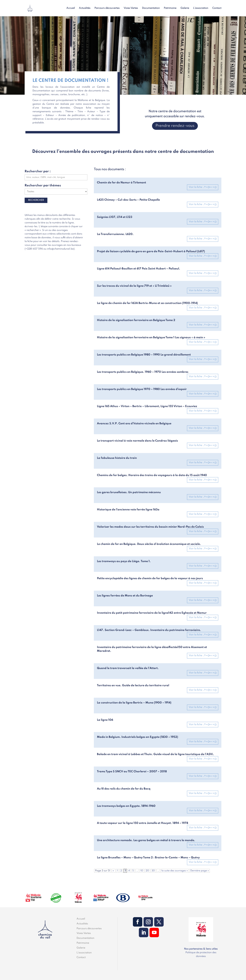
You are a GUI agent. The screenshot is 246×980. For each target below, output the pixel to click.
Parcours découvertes (107, 8)
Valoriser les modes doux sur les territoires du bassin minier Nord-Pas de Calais (150, 527)
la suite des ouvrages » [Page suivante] (175, 871)
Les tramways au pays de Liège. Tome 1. (124, 561)
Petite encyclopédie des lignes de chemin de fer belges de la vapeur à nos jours (150, 578)
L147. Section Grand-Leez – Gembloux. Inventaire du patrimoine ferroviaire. (149, 630)
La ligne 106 (105, 720)
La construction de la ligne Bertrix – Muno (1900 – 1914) (134, 703)
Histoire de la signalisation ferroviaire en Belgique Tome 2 (136, 320)
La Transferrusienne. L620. (115, 234)
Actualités (85, 8)
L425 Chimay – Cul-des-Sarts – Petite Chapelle (128, 200)
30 (153, 871)
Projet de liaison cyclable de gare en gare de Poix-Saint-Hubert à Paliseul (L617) (151, 251)
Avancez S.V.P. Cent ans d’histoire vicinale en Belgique (134, 424)
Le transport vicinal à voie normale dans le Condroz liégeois (137, 441)
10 (142, 871)
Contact (217, 8)
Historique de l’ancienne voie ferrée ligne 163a (128, 510)
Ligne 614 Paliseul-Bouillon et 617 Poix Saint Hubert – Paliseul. (139, 269)
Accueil (71, 8)
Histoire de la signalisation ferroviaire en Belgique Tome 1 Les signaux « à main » (151, 337)
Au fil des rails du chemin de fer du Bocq (124, 789)
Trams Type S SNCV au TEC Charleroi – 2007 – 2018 (132, 772)
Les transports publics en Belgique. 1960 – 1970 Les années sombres (143, 372)
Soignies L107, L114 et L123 (115, 217)
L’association (201, 8)
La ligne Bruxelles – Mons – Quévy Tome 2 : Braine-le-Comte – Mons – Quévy (148, 858)
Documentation (151, 8)
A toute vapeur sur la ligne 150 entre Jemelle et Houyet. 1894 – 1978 (143, 823)
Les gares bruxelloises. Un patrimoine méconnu (129, 492)
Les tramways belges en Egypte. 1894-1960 (126, 806)
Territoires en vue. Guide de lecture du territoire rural (133, 685)
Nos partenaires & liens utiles (201, 949)
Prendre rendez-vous (175, 126)
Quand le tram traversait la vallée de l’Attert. (128, 668)
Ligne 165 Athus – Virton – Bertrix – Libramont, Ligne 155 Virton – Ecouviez (147, 406)
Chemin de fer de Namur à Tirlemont (122, 183)
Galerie (185, 8)
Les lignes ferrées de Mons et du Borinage (125, 596)
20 (147, 871)
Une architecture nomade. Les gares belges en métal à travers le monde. (146, 840)
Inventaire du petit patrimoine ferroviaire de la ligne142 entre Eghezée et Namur (152, 613)
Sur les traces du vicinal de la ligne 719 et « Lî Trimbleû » (134, 286)
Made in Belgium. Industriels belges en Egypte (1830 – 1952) (138, 737)
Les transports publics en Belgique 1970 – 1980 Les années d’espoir (142, 389)
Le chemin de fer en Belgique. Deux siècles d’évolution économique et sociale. (149, 544)
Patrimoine (170, 8)
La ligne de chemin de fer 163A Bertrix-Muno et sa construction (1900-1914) (147, 303)
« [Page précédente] (114, 871)
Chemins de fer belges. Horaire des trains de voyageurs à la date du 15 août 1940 (152, 475)
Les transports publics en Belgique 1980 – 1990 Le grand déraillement (144, 355)
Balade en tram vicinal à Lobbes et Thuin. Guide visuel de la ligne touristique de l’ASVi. (155, 754)
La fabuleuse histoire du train (117, 458)
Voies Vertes (131, 8)
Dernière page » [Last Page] (200, 871)
